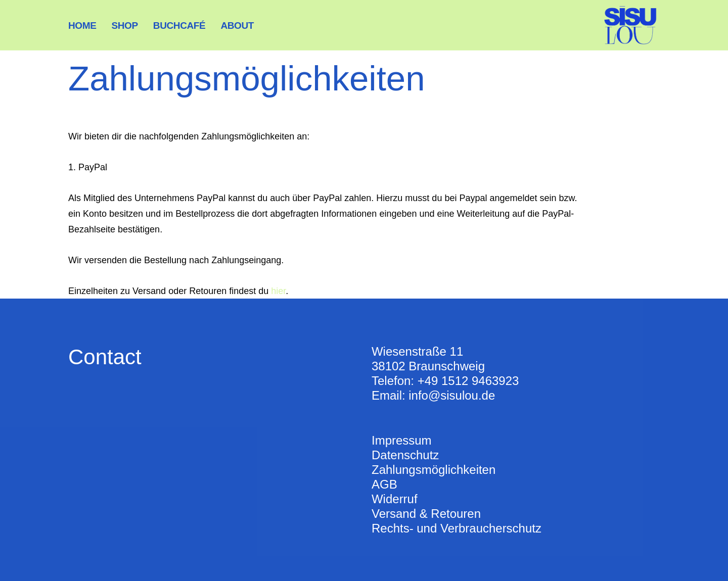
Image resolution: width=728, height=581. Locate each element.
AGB (384, 484)
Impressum (402, 440)
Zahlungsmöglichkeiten (434, 470)
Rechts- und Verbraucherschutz (457, 528)
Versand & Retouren (426, 514)
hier (278, 291)
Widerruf (395, 499)
